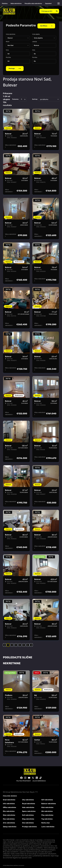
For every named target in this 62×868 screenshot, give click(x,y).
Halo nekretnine (28, 806)
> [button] (31, 644)
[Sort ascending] (22, 98)
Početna (5, 3)
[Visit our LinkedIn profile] (37, 777)
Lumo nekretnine (48, 825)
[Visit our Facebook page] (21, 777)
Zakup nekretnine (10, 825)
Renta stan (46, 822)
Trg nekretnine (47, 818)
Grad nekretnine (9, 798)
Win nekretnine (47, 810)
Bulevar (37, 44)
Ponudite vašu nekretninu (33, 3)
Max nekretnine (9, 818)
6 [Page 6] (28, 644)
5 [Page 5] (24, 644)
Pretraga (15, 67)
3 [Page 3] (16, 644)
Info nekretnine (9, 802)
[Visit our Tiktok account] (41, 777)
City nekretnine (28, 798)
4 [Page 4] (20, 644)
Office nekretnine (9, 806)
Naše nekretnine (16, 3)
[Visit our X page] (33, 777)
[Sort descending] (25, 98)
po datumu (44, 98)
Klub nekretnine (47, 806)
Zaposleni (48, 3)
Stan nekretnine (9, 814)
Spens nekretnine (29, 810)
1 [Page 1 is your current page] (8, 644)
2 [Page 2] (12, 644)
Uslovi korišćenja (39, 780)
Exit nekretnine (28, 814)
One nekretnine (28, 822)
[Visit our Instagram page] (25, 777)
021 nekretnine (47, 798)
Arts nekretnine (9, 822)
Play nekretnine (47, 814)
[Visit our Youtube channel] (29, 777)
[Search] (57, 11)
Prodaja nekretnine (29, 825)
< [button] (5, 644)
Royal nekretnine (29, 802)
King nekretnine (28, 818)
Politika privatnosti (24, 780)
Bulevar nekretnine (49, 802)
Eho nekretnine (9, 810)
